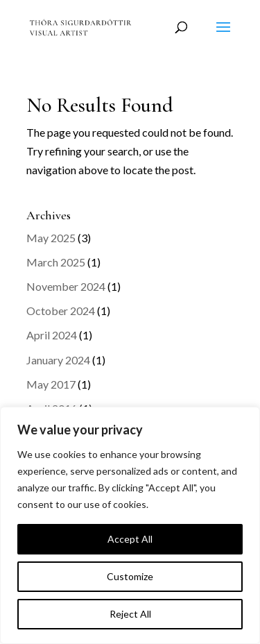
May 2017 (51, 384)
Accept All (130, 539)
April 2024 (52, 335)
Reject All (130, 614)
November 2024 (66, 286)
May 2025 (51, 238)
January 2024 (58, 360)
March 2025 (56, 262)
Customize (130, 576)
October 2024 (61, 311)
